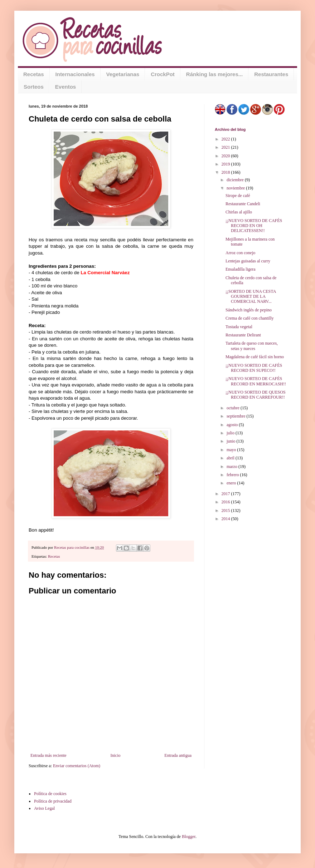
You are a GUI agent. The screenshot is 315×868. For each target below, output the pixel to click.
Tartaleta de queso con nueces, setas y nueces (252, 346)
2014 (226, 519)
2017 (226, 494)
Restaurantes (271, 74)
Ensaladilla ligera (241, 269)
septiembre (237, 416)
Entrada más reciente (49, 755)
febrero (233, 475)
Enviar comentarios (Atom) (77, 766)
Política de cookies (50, 794)
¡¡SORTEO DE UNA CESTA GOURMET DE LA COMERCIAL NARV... (251, 297)
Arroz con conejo (240, 253)
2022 (226, 139)
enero (232, 483)
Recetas (34, 74)
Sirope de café (238, 196)
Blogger (189, 837)
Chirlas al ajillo (239, 212)
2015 (226, 511)
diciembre (236, 180)
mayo (232, 450)
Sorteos (34, 87)
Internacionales (75, 74)
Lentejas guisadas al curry (248, 261)
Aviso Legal (44, 808)
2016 (226, 502)
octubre (234, 408)
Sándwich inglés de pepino (249, 310)
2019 (226, 164)
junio (232, 441)
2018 (226, 172)
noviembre (236, 188)
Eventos (66, 87)
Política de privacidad (53, 801)
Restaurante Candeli (243, 204)
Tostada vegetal (239, 327)
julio (231, 433)
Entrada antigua (178, 755)
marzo (232, 467)
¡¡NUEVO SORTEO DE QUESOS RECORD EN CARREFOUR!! (256, 395)
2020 (226, 156)
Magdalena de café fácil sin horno (255, 357)
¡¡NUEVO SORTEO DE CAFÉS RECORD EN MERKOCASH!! (256, 381)
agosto (233, 425)
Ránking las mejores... (214, 74)
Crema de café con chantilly (250, 318)
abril (231, 458)
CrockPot (163, 74)
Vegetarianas (123, 74)
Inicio (115, 755)
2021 (226, 147)
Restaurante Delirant (243, 335)
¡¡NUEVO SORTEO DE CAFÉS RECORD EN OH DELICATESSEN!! (254, 226)
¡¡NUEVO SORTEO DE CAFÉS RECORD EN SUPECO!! (254, 368)
